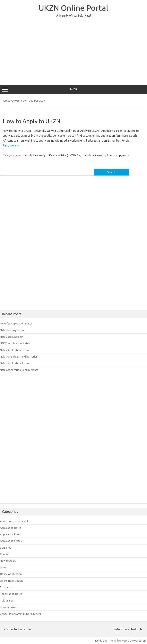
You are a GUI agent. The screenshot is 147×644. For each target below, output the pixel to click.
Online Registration (11, 581)
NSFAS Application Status (15, 343)
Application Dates (11, 528)
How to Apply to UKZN (32, 121)
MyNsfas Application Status (16, 323)
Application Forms (11, 534)
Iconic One (101, 641)
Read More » (11, 145)
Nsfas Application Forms (15, 350)
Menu (73, 89)
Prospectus (7, 587)
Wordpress (140, 641)
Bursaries (6, 548)
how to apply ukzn (118, 155)
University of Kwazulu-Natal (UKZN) (55, 155)
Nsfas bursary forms (12, 330)
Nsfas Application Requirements (19, 370)
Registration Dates (11, 594)
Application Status (11, 541)
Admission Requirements (15, 521)
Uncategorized (9, 607)
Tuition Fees (7, 600)
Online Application (11, 574)
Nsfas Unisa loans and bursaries (19, 357)
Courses (5, 554)
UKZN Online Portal (73, 8)
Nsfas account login (12, 337)
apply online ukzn (95, 155)
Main (3, 567)
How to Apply (24, 155)
